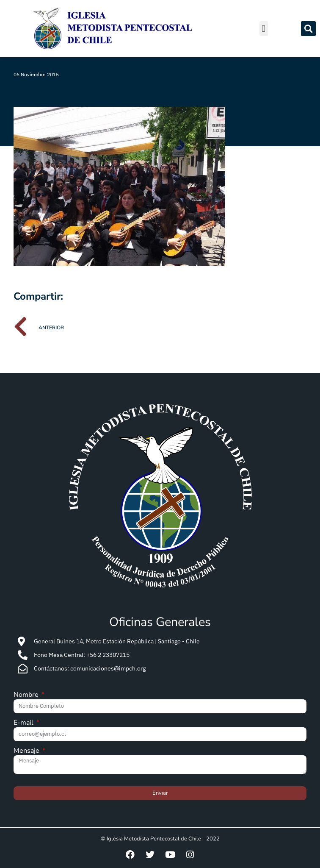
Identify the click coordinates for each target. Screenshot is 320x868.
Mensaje (27, 751)
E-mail (24, 723)
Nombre (27, 695)
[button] (264, 29)
